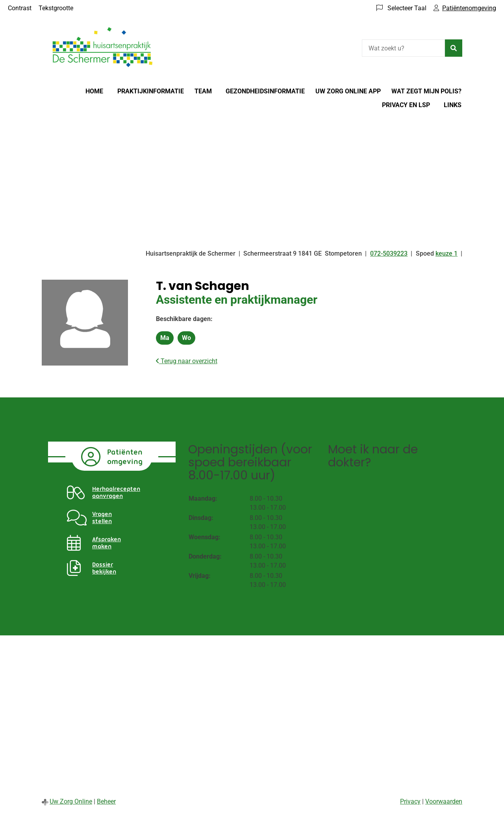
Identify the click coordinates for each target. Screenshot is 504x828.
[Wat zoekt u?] (403, 48)
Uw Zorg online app (348, 91)
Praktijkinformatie (151, 91)
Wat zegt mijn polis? (426, 91)
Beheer (106, 801)
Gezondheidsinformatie (265, 91)
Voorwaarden (444, 801)
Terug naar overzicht (187, 361)
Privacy (410, 801)
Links (453, 105)
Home (94, 91)
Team (203, 91)
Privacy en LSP (406, 105)
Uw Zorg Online (71, 801)
